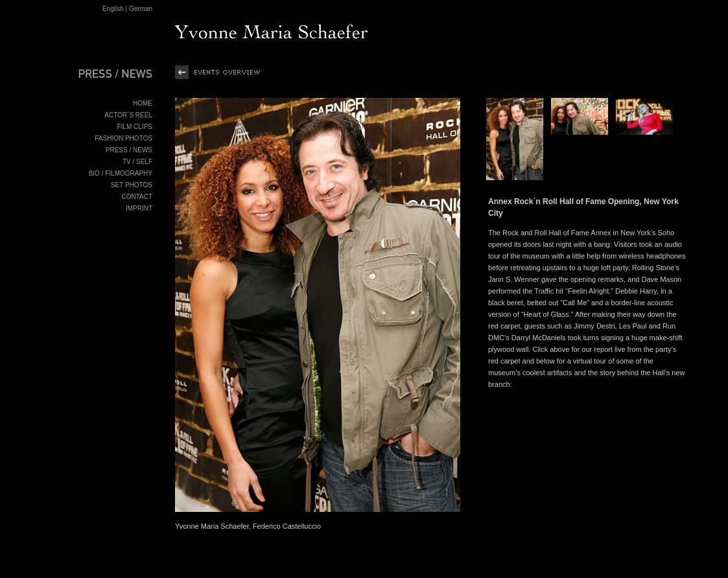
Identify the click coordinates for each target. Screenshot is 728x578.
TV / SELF (137, 162)
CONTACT (137, 197)
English (113, 9)
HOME (143, 103)
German (141, 9)
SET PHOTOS (132, 185)
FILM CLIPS (135, 127)
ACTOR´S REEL (128, 115)
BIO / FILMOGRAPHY (121, 173)
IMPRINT (139, 208)
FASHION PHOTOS (123, 138)
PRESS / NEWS (129, 150)
